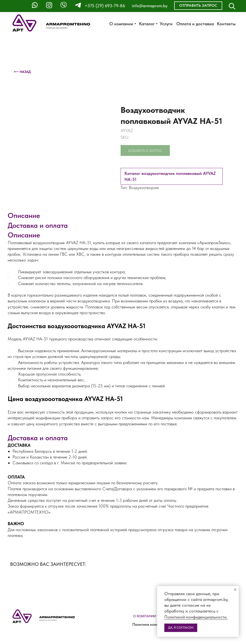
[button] (198, 6)
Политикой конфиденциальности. (196, 617)
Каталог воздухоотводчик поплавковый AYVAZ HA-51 (170, 176)
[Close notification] (235, 590)
